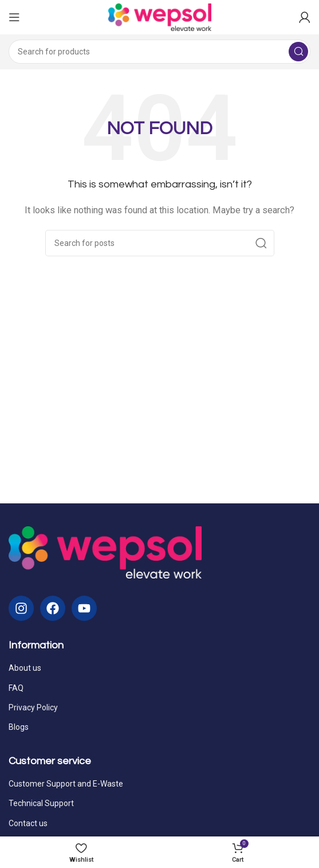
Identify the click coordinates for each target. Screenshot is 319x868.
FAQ (16, 688)
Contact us (28, 823)
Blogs (19, 727)
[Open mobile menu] (14, 17)
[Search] (159, 52)
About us (25, 668)
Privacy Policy (33, 707)
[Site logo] (160, 17)
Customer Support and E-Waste (66, 784)
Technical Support (41, 803)
